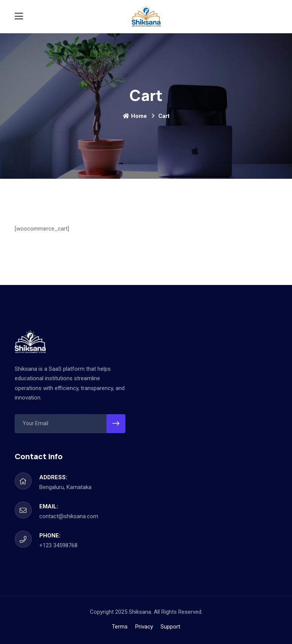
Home (135, 116)
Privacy (144, 627)
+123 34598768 (58, 545)
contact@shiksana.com (69, 516)
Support (170, 627)
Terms (120, 627)
